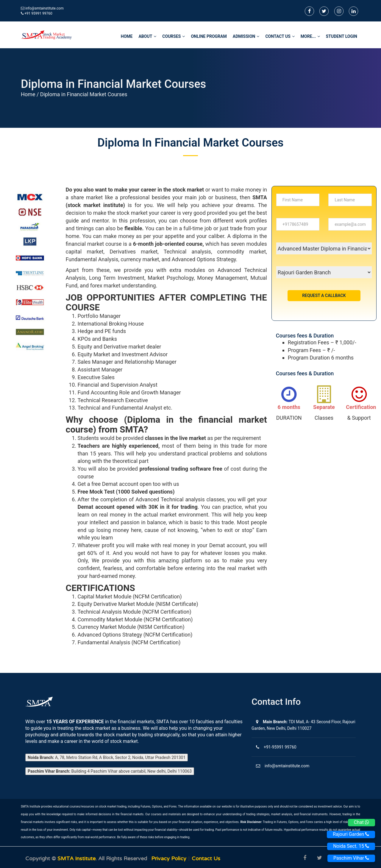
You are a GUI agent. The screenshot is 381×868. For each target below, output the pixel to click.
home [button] (127, 36)
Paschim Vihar (351, 858)
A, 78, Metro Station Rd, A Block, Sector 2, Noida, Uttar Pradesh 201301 (107, 757)
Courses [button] (174, 36)
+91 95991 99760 (37, 13)
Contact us (206, 858)
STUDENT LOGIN (342, 36)
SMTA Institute (76, 858)
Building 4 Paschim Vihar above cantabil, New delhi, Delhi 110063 (110, 771)
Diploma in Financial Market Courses (84, 94)
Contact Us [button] (280, 36)
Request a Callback (324, 295)
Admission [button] (246, 36)
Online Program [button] (209, 36)
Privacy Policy (170, 858)
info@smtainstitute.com (44, 8)
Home (28, 94)
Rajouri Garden (351, 834)
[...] (298, 200)
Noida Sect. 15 (351, 846)
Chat (362, 822)
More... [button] (310, 36)
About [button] (147, 36)
